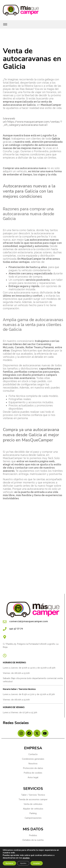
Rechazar (9, 863)
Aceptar (37, 863)
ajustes (26, 858)
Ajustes (23, 863)
